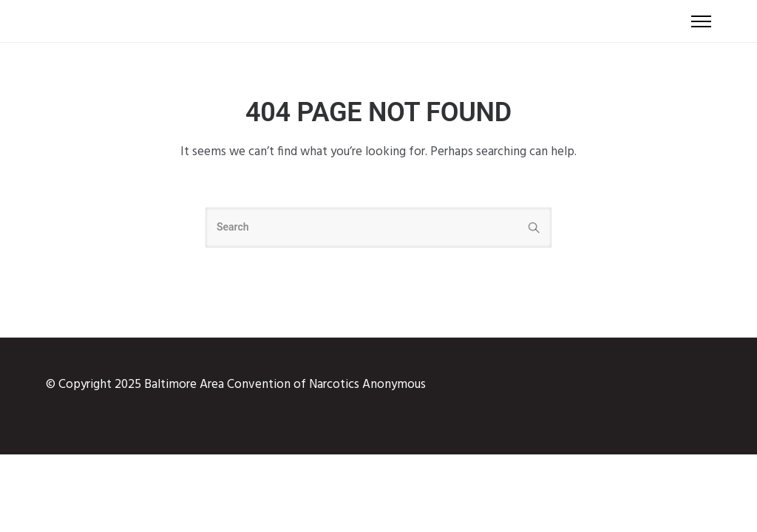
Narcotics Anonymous (367, 385)
